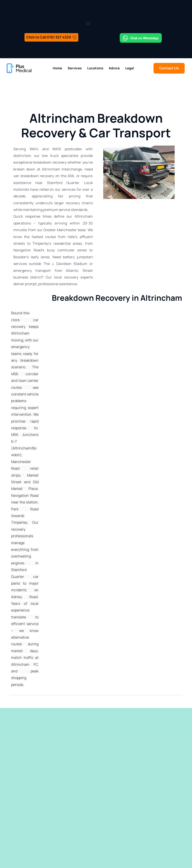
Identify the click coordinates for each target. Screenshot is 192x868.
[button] (88, 23)
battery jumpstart (78, 257)
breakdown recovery (50, 162)
